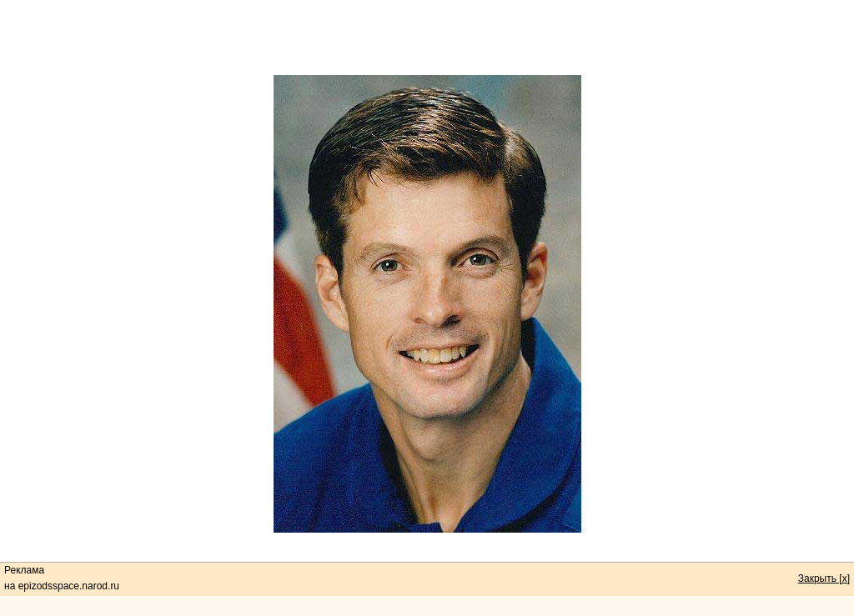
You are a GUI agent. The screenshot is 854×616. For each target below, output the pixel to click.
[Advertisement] (427, 38)
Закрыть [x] (824, 578)
